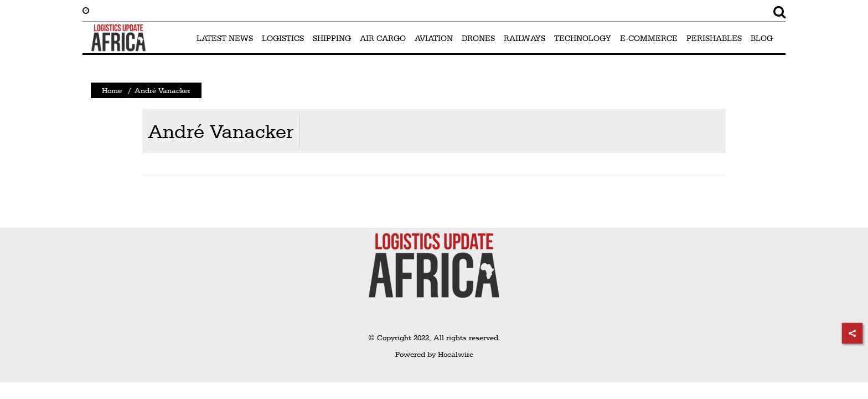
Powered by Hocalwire (434, 354)
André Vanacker (221, 131)
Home (112, 90)
